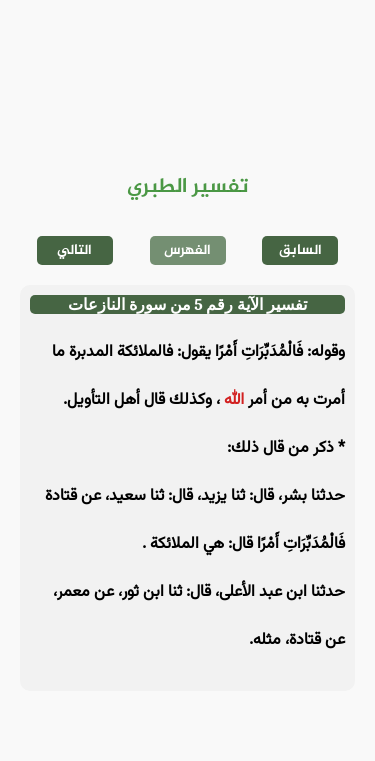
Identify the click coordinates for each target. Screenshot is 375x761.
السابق (300, 250)
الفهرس (187, 250)
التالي (74, 250)
